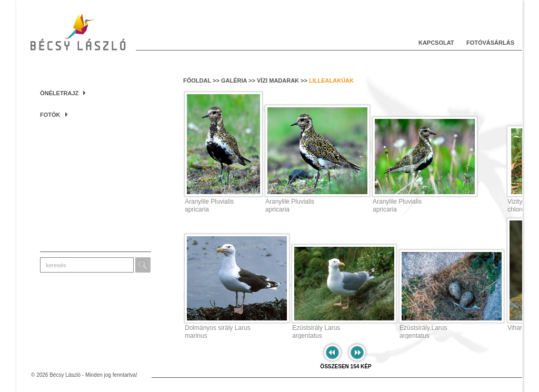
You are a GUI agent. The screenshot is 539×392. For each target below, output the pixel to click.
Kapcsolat (436, 43)
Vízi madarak (278, 81)
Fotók (54, 115)
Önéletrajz (63, 93)
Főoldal (197, 81)
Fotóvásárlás (490, 43)
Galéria (234, 81)
